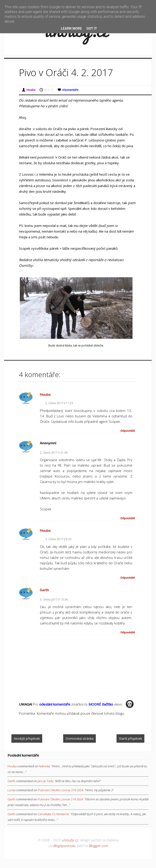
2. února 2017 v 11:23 (59, 403)
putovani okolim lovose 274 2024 (60, 790)
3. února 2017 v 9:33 (58, 539)
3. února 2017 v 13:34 (54, 600)
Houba (45, 395)
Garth (44, 590)
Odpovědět (128, 431)
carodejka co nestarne (53, 814)
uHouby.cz (70, 840)
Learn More (71, 28)
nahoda (44, 766)
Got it (92, 28)
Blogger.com (98, 846)
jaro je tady (45, 781)
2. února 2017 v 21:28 (54, 453)
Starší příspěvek (130, 738)
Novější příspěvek (27, 738)
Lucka (12, 790)
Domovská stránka (79, 738)
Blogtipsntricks (64, 846)
